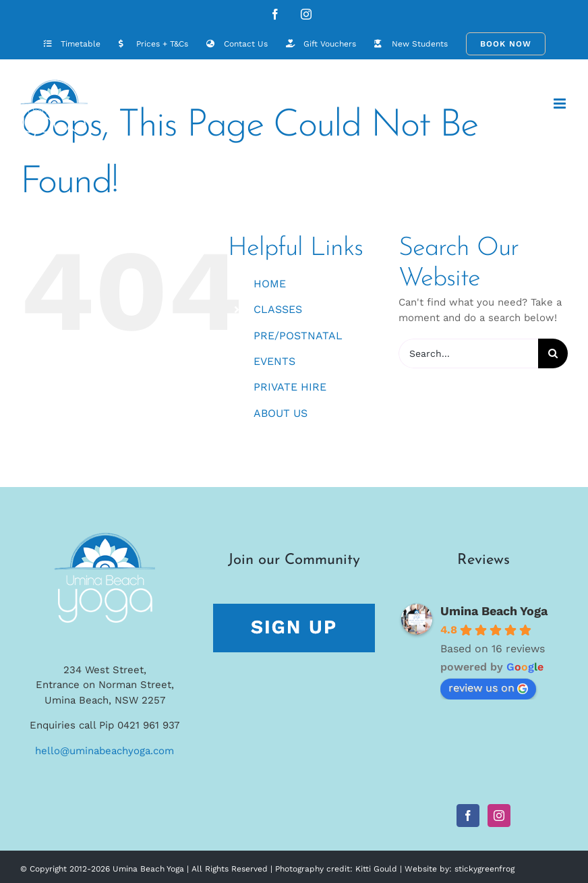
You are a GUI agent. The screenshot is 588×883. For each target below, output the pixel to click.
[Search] (553, 353)
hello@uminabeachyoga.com (105, 751)
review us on (488, 688)
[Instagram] (499, 816)
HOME (270, 284)
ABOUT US (281, 413)
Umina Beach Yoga (494, 611)
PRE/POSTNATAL (298, 336)
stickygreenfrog (484, 869)
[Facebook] (468, 816)
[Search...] (468, 353)
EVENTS (274, 361)
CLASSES (278, 309)
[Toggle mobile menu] (561, 104)
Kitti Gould (376, 869)
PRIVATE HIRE (290, 387)
